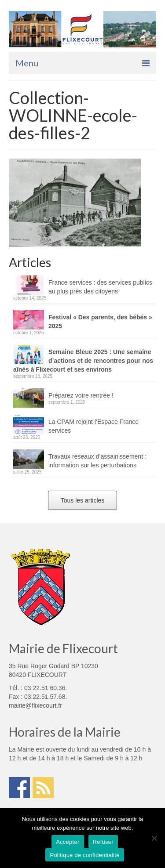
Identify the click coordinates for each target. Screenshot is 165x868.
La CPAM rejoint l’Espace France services (93, 426)
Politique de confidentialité (84, 855)
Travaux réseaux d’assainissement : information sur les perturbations (97, 461)
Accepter (68, 842)
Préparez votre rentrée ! (81, 395)
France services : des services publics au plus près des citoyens (100, 287)
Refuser (103, 842)
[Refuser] (154, 838)
